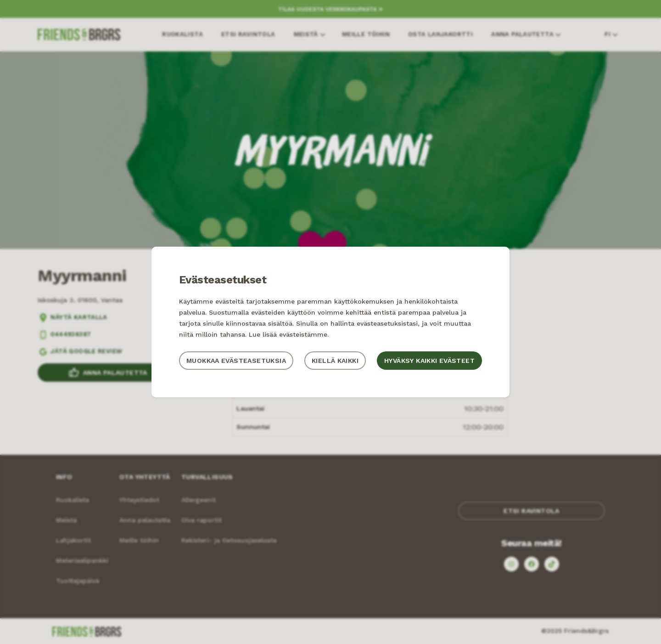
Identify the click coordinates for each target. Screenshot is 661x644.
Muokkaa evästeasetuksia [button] (236, 361)
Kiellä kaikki (335, 361)
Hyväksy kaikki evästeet (429, 361)
